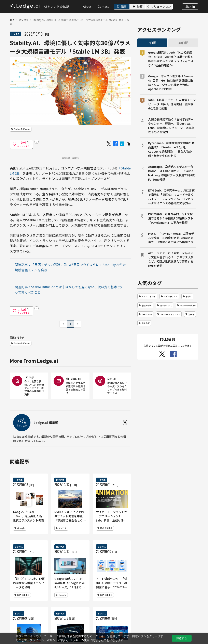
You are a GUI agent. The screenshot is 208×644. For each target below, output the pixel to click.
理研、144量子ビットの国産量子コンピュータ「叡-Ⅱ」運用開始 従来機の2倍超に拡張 (172, 104)
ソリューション (161, 6)
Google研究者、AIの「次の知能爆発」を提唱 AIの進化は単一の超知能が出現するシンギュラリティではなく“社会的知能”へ (171, 59)
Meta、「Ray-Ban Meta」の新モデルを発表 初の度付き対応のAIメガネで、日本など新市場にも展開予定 (171, 238)
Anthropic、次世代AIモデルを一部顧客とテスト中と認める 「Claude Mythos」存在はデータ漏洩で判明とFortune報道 (172, 173)
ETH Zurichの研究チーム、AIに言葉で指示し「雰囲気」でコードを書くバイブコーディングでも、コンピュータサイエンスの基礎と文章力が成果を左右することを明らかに (171, 197)
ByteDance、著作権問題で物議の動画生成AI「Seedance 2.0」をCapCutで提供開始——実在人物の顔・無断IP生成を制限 (171, 149)
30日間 (183, 43)
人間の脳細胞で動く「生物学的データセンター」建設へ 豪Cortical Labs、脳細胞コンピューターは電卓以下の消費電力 (171, 126)
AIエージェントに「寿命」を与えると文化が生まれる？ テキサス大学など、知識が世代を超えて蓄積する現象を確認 (171, 259)
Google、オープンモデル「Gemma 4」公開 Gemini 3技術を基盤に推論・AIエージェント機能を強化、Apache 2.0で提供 (171, 82)
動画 (140, 6)
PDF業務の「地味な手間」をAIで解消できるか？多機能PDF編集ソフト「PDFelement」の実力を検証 (171, 218)
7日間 (152, 43)
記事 (124, 6)
